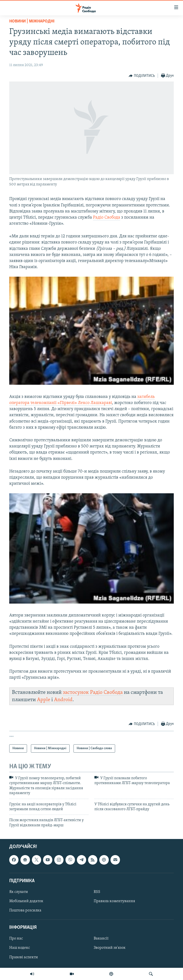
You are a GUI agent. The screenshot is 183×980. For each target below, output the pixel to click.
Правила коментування (114, 901)
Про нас (16, 939)
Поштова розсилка (25, 910)
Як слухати (19, 892)
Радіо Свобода (107, 217)
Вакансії (101, 939)
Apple (44, 700)
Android (63, 700)
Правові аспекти (24, 957)
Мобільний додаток (26, 901)
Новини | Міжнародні (32, 21)
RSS (97, 892)
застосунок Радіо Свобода (93, 692)
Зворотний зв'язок (110, 948)
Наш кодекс (20, 948)
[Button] (142, 76)
